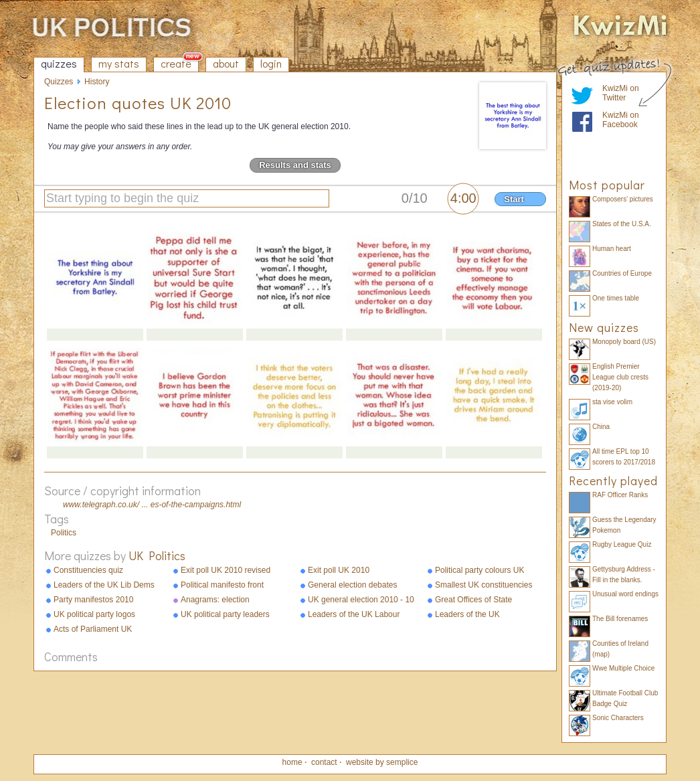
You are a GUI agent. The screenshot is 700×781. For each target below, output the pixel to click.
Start (514, 199)
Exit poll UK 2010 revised (226, 570)
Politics (64, 533)
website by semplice (382, 762)
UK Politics (157, 555)
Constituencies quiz (88, 570)
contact (324, 762)
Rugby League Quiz (622, 544)
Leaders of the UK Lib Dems (104, 585)
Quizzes (59, 82)
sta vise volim (612, 402)
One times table (616, 298)
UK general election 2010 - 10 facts (361, 600)
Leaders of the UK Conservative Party (469, 615)
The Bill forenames (620, 619)
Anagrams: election (215, 600)
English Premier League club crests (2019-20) (620, 377)
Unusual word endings (625, 594)
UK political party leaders (225, 614)
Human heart (612, 249)
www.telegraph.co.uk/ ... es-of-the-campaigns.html (152, 505)
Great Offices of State (473, 600)
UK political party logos (94, 614)
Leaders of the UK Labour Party (354, 615)
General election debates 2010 (352, 586)
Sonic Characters (618, 718)
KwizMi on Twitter (621, 93)
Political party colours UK (479, 570)
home (292, 762)
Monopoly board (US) (624, 342)
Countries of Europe (622, 273)
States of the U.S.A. (622, 224)
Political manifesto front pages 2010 (222, 586)
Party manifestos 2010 (93, 600)
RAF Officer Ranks (620, 495)
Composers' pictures (623, 199)
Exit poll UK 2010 (339, 570)
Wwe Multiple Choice (623, 668)
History (97, 82)
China (601, 427)
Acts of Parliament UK (93, 629)
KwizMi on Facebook (621, 120)
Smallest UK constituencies (484, 585)
